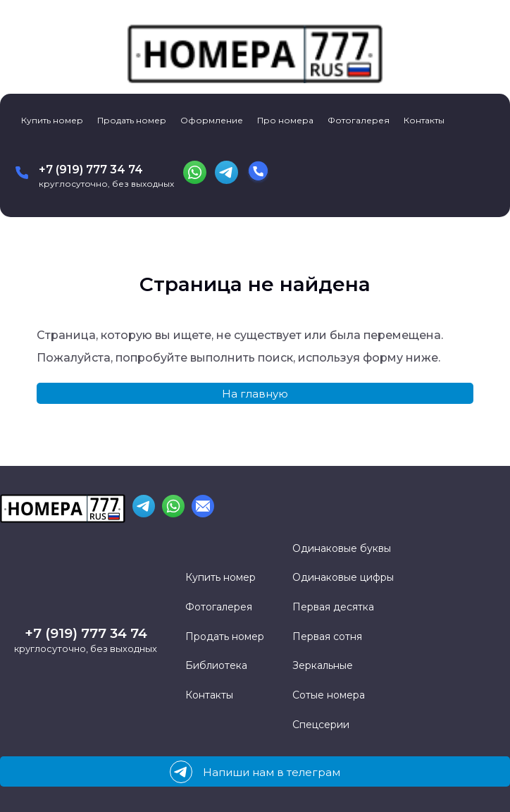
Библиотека (216, 665)
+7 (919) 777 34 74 (91, 170)
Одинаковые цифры (343, 577)
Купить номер (52, 120)
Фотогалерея (359, 120)
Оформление (212, 120)
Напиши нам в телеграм (255, 772)
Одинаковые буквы (342, 548)
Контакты (424, 120)
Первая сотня (327, 636)
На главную (255, 394)
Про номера (285, 120)
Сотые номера (329, 695)
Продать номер (132, 120)
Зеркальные (323, 665)
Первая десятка (333, 607)
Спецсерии (321, 725)
